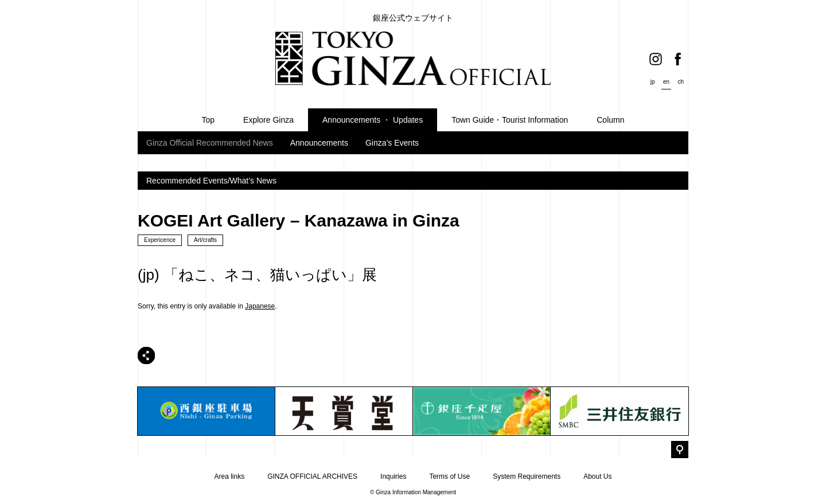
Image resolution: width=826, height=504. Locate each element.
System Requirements (527, 476)
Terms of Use (449, 476)
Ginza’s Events (392, 143)
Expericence (160, 240)
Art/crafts (205, 240)
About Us (597, 476)
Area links (229, 476)
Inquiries (393, 476)
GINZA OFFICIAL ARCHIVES (312, 476)
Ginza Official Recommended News (210, 143)
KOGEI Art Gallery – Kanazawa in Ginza (299, 220)
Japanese (260, 306)
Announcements (319, 143)
